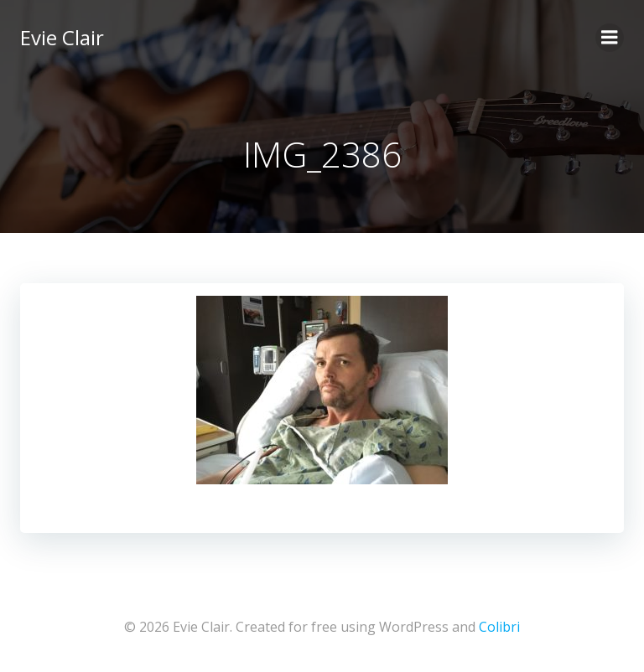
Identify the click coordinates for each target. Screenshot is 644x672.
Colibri (499, 627)
